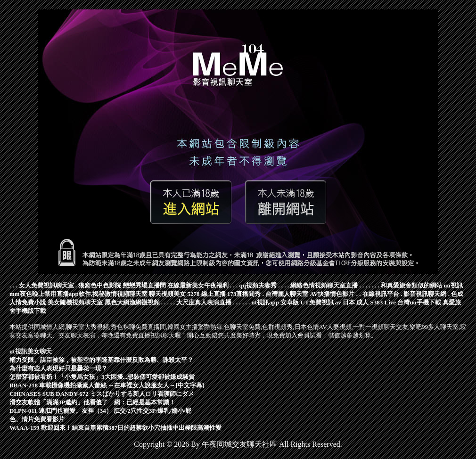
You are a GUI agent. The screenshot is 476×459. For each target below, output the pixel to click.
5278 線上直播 (206, 294)
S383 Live (383, 302)
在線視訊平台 (381, 294)
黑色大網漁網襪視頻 (132, 302)
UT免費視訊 (317, 302)
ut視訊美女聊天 (31, 351)
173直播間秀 (244, 294)
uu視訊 (453, 285)
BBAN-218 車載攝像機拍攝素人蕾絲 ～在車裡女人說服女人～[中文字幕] (107, 385)
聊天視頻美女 (167, 294)
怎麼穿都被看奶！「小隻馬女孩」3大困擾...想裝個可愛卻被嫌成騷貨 (102, 377)
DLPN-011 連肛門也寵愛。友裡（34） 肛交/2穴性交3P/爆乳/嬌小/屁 (100, 411)
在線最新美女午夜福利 (198, 285)
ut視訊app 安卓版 (275, 302)
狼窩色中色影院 (100, 285)
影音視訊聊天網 (425, 294)
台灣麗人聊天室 (287, 294)
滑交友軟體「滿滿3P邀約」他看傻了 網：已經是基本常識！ (92, 402)
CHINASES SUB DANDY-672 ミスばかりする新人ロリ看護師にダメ (102, 394)
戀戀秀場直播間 (144, 285)
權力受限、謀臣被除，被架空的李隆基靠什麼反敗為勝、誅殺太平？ (101, 360)
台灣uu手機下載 (419, 302)
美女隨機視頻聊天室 (75, 302)
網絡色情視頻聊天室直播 (324, 285)
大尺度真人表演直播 (204, 302)
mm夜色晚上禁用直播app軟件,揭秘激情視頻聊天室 (78, 294)
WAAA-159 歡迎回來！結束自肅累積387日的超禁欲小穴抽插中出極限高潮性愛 (115, 428)
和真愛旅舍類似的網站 (411, 285)
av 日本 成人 (352, 302)
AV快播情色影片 (332, 294)
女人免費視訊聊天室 (46, 285)
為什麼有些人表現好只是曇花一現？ (58, 368)
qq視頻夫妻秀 (258, 285)
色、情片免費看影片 (37, 419)
